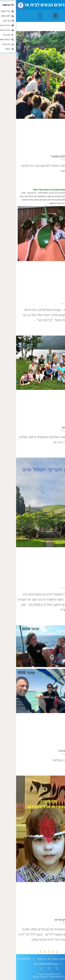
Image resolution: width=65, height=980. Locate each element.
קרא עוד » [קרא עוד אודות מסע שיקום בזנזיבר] (61, 767)
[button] (5, 5)
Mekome (38, 974)
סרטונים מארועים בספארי (50, 156)
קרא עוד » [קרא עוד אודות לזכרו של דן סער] (61, 449)
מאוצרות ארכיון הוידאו (52, 920)
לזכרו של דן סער (55, 427)
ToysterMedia (40, 977)
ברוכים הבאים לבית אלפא (26, 5)
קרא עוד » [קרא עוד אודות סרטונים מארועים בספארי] (61, 178)
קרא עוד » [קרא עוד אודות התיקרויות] (61, 617)
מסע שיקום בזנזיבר (53, 751)
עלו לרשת (59, 300)
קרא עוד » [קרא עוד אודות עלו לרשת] (61, 327)
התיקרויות (59, 585)
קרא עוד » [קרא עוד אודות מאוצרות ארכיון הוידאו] (61, 947)
